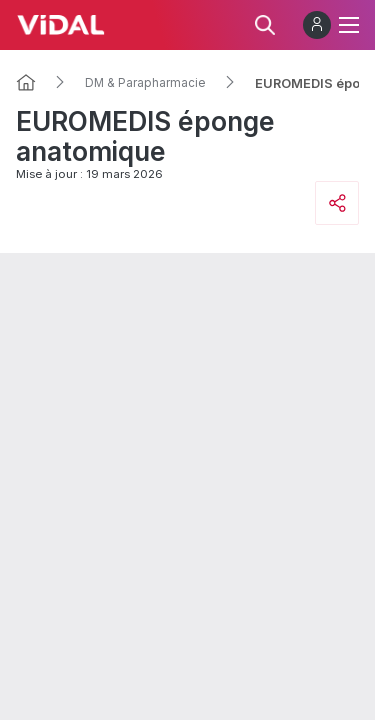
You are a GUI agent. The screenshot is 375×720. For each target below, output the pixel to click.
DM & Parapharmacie (145, 83)
